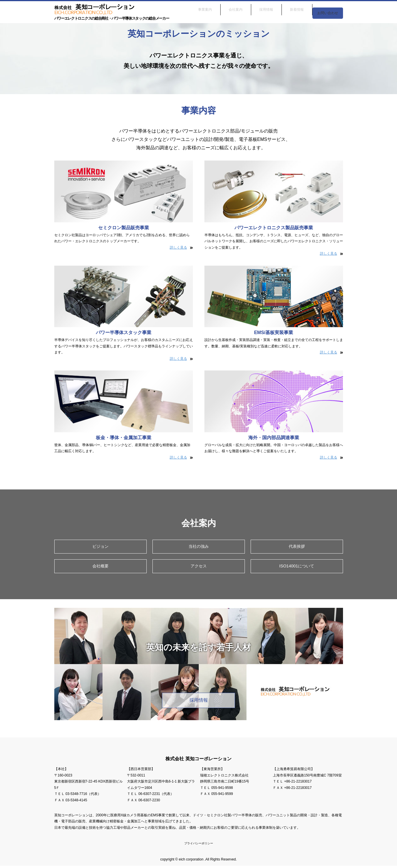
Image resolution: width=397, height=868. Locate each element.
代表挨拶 (297, 547)
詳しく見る (178, 247)
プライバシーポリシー (199, 845)
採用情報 (266, 8)
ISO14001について (297, 567)
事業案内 (205, 8)
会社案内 (236, 8)
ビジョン (100, 547)
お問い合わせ (328, 8)
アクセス (199, 567)
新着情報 (297, 8)
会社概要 (100, 567)
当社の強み (199, 547)
